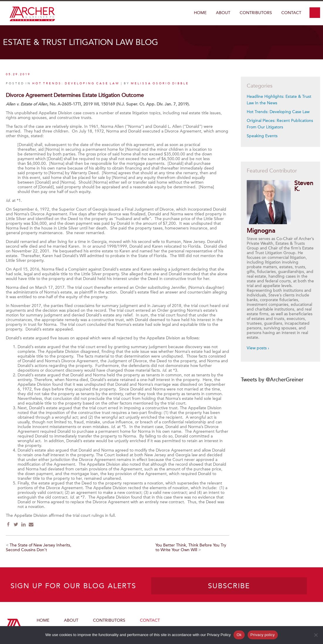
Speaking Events (262, 136)
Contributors (256, 13)
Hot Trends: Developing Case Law (278, 112)
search (315, 13)
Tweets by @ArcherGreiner (272, 380)
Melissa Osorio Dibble (160, 83)
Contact (291, 13)
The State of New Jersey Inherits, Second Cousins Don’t (39, 547)
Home (200, 13)
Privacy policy (263, 635)
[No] (316, 635)
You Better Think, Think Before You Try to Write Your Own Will (191, 547)
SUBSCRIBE (229, 586)
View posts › (258, 348)
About (223, 13)
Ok (239, 635)
